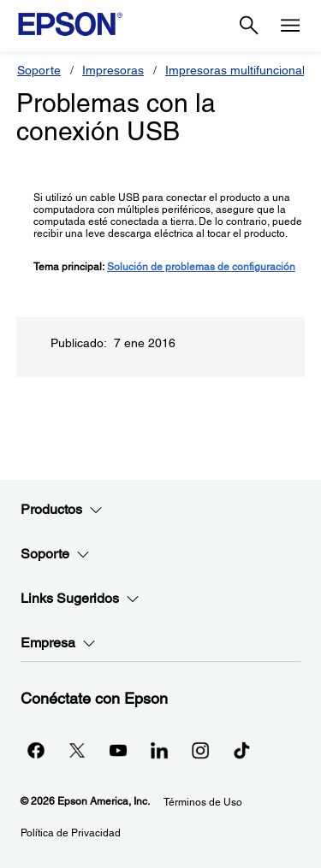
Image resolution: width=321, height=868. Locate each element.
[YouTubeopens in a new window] (118, 750)
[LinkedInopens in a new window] (159, 750)
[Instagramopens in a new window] (200, 750)
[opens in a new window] (241, 750)
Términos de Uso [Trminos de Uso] (203, 802)
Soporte (39, 70)
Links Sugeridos (80, 599)
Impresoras (113, 70)
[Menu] (290, 26)
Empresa (58, 643)
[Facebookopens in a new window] (36, 750)
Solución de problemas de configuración (201, 267)
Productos (62, 510)
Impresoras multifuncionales (241, 70)
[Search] (249, 26)
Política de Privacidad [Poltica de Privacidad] (71, 833)
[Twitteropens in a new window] (77, 750)
